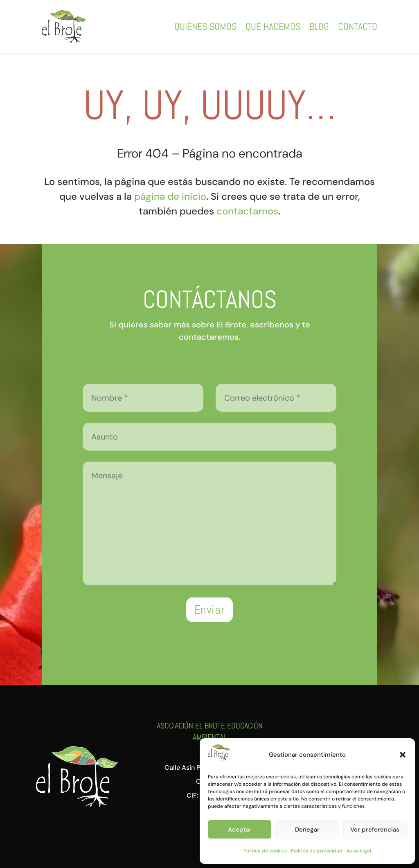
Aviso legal (359, 851)
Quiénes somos (205, 26)
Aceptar (240, 830)
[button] (403, 755)
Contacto (358, 26)
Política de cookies (265, 851)
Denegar (307, 830)
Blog (319, 26)
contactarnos (247, 211)
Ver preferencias (375, 830)
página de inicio (170, 196)
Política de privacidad (317, 851)
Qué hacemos (273, 26)
